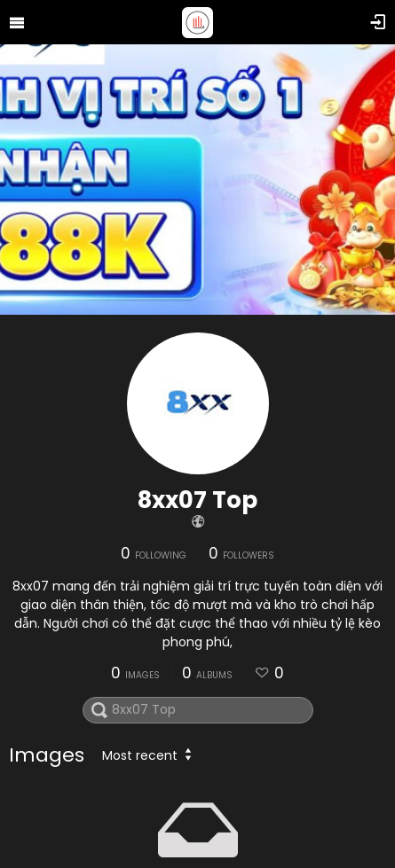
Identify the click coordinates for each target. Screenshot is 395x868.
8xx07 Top (197, 500)
